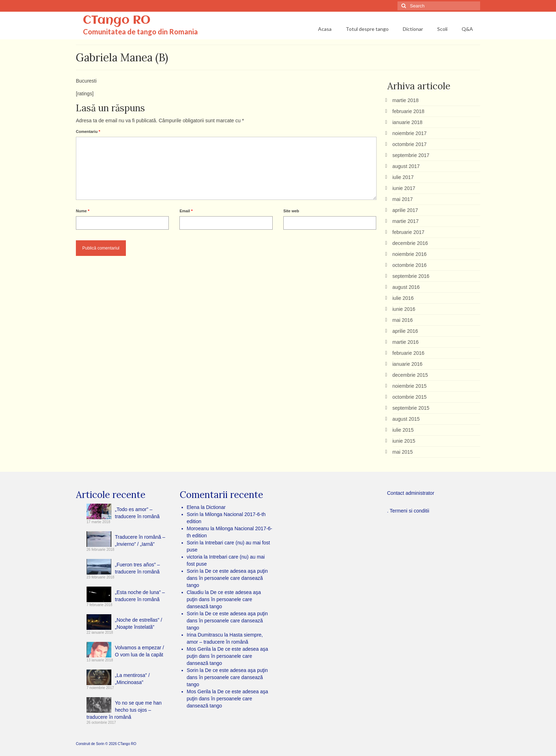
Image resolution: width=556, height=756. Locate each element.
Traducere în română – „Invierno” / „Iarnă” (140, 541)
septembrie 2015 (411, 408)
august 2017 (406, 166)
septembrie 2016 (411, 276)
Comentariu (88, 131)
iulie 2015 (403, 430)
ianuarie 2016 (408, 364)
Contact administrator (411, 493)
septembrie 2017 (411, 155)
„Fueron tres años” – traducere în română (137, 568)
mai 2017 (403, 199)
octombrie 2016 (410, 265)
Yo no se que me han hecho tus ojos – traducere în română (124, 710)
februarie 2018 (408, 111)
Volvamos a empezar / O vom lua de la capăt (140, 651)
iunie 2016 (404, 309)
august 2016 (406, 287)
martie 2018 (406, 100)
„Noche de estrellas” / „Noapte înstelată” (138, 623)
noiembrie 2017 (410, 133)
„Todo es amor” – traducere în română (137, 513)
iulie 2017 (403, 177)
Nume (83, 211)
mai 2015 (403, 452)
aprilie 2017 (405, 210)
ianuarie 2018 (408, 122)
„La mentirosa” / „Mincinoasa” (132, 679)
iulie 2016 (403, 298)
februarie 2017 (408, 232)
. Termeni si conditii (408, 511)
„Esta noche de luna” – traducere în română (140, 596)
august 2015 (406, 419)
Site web (291, 211)
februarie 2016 (408, 353)
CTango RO (117, 21)
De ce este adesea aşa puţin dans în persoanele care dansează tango (227, 578)
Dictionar (216, 507)
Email (186, 211)
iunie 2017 (404, 188)
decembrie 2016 (410, 243)
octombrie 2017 (410, 144)
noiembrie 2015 (410, 386)
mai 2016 (403, 320)
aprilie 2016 (405, 331)
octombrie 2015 (410, 397)
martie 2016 (406, 342)
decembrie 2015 (410, 375)
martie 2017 (406, 221)
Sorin (100, 744)
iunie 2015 (404, 441)
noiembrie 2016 (410, 254)
